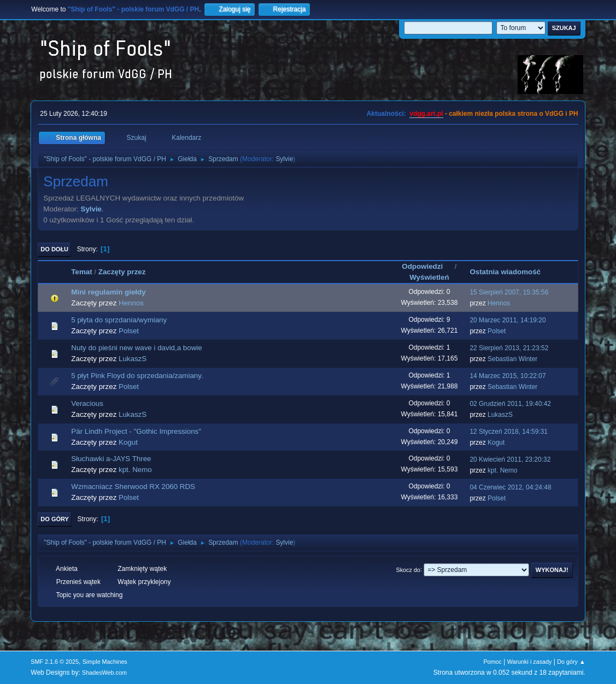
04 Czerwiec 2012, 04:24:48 (510, 487)
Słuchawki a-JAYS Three (111, 459)
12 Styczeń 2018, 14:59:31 (509, 432)
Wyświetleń (429, 277)
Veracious (87, 403)
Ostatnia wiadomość (505, 272)
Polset (129, 331)
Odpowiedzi (427, 266)
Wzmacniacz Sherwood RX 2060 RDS (133, 487)
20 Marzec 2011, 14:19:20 (508, 320)
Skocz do (408, 569)
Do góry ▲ (571, 662)
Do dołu (54, 249)
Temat (81, 272)
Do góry (55, 519)
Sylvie (284, 159)
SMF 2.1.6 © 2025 (55, 662)
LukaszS (133, 359)
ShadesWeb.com (104, 673)
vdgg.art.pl (426, 114)
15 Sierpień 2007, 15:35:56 (509, 292)
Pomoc (492, 662)
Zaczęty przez (122, 272)
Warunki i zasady (530, 662)
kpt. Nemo (135, 470)
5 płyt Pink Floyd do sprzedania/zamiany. (137, 376)
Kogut (128, 442)
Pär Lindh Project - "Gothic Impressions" (136, 431)
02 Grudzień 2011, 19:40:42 (510, 404)
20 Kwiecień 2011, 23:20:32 (510, 459)
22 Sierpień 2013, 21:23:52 (509, 348)
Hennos (131, 303)
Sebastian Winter (512, 359)
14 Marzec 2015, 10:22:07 (508, 376)
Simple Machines (105, 662)
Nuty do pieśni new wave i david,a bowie (136, 348)
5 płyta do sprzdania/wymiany (119, 320)
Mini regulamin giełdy (108, 292)
